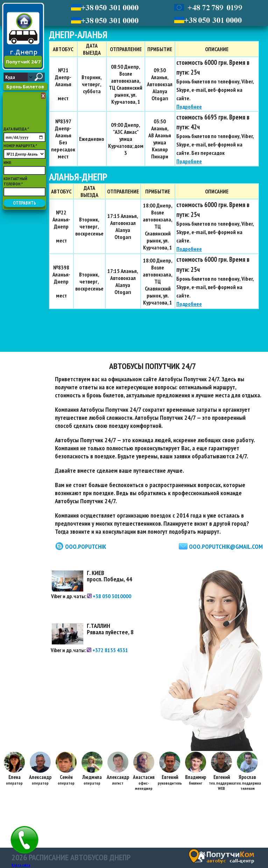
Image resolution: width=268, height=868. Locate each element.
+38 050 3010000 (109, 596)
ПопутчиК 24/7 (23, 62)
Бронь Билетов (25, 87)
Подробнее (189, 107)
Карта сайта (21, 865)
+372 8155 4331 (107, 650)
